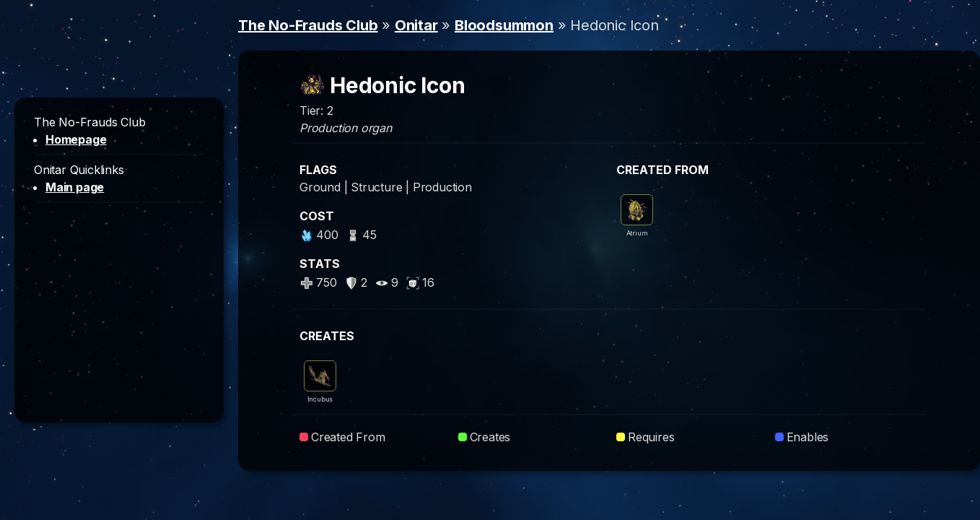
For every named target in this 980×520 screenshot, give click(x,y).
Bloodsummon (504, 25)
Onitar (416, 25)
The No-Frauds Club (308, 25)
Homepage (76, 139)
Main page (75, 187)
